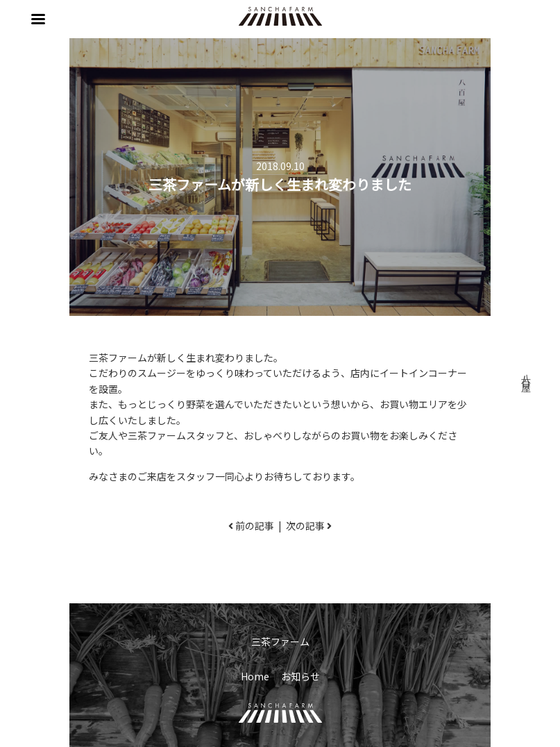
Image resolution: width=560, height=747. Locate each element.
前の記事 (255, 526)
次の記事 (305, 526)
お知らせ (300, 676)
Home (255, 676)
